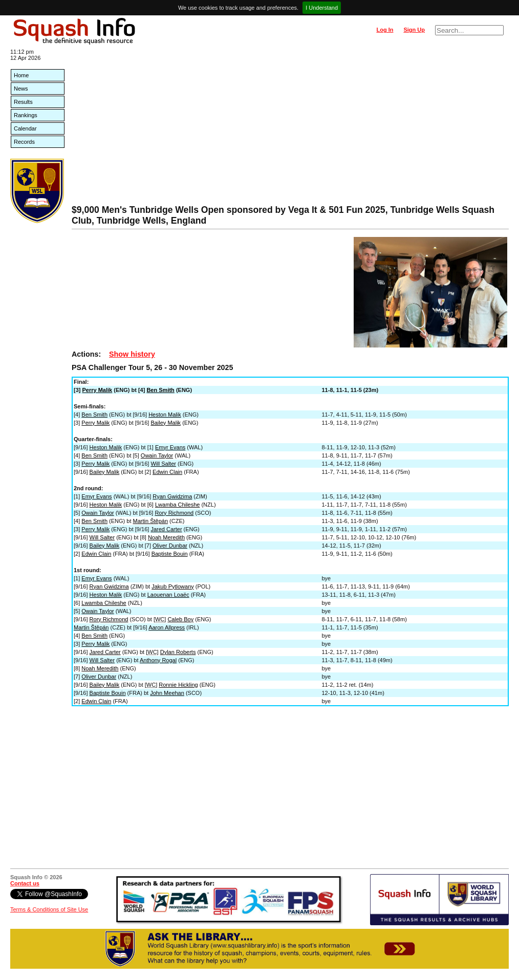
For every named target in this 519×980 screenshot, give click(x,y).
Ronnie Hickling (178, 685)
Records (24, 142)
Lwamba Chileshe (177, 505)
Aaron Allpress (167, 627)
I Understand (322, 8)
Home (21, 75)
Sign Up (414, 30)
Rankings (26, 115)
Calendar (25, 128)
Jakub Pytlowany (173, 586)
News (21, 89)
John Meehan (167, 693)
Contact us (25, 883)
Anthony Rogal (158, 660)
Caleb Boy (180, 619)
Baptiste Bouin (170, 554)
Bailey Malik (166, 423)
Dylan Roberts (178, 652)
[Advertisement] (290, 128)
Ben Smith (160, 390)
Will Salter (163, 464)
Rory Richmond (174, 513)
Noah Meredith (166, 537)
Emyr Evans (170, 447)
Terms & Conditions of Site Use (49, 909)
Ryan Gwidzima (172, 496)
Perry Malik (98, 390)
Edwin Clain (167, 472)
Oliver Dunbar (170, 546)
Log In (385, 30)
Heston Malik (165, 415)
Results (23, 102)
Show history (132, 354)
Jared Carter (166, 529)
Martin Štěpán (150, 521)
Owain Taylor (157, 455)
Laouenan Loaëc (168, 595)
